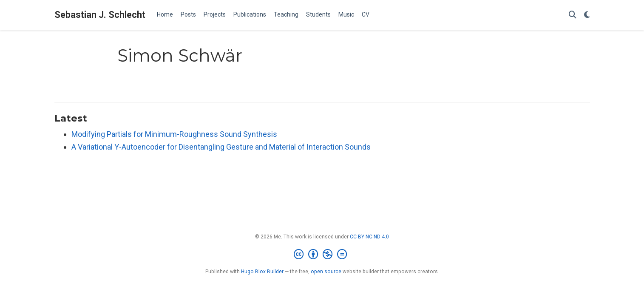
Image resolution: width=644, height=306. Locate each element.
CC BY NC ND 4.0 (369, 237)
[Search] (573, 15)
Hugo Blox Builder (262, 272)
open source (326, 272)
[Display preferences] (587, 15)
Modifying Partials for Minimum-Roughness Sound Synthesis (174, 134)
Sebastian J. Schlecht (100, 15)
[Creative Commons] (322, 255)
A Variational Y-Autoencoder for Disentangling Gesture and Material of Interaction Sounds (221, 147)
